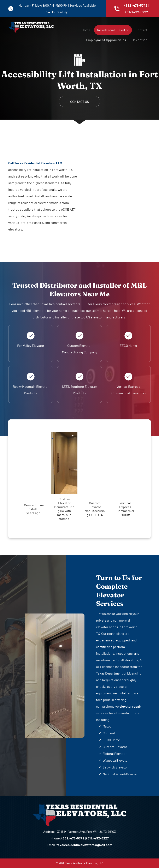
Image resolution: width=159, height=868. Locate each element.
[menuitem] (86, 30)
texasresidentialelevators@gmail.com (84, 845)
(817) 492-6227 (137, 12)
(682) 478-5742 (136, 5)
